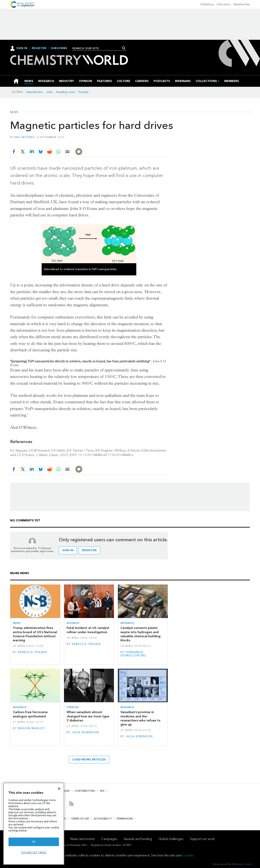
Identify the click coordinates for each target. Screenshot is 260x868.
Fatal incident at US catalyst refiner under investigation (88, 630)
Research (127, 623)
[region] (34, 824)
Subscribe (59, 48)
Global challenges (171, 839)
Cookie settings (34, 852)
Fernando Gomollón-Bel (134, 654)
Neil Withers (25, 137)
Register (39, 48)
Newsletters (35, 92)
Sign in (68, 550)
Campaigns (109, 839)
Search (124, 48)
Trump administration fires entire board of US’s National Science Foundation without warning (35, 634)
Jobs (50, 92)
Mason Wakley (31, 728)
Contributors (85, 791)
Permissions (125, 819)
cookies (188, 855)
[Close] (59, 789)
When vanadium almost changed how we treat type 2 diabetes (88, 716)
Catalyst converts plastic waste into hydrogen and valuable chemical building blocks (140, 634)
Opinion (73, 707)
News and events (82, 839)
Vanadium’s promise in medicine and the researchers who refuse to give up (140, 718)
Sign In (22, 48)
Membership (242, 4)
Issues (66, 791)
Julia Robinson (85, 732)
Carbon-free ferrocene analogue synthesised (30, 714)
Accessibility (103, 819)
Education (224, 4)
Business (73, 623)
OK (34, 842)
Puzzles (84, 92)
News (14, 112)
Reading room (66, 92)
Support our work (202, 839)
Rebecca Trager (32, 652)
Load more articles (89, 760)
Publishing (207, 4)
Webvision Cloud (242, 864)
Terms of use (80, 819)
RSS (102, 791)
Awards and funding (138, 839)
